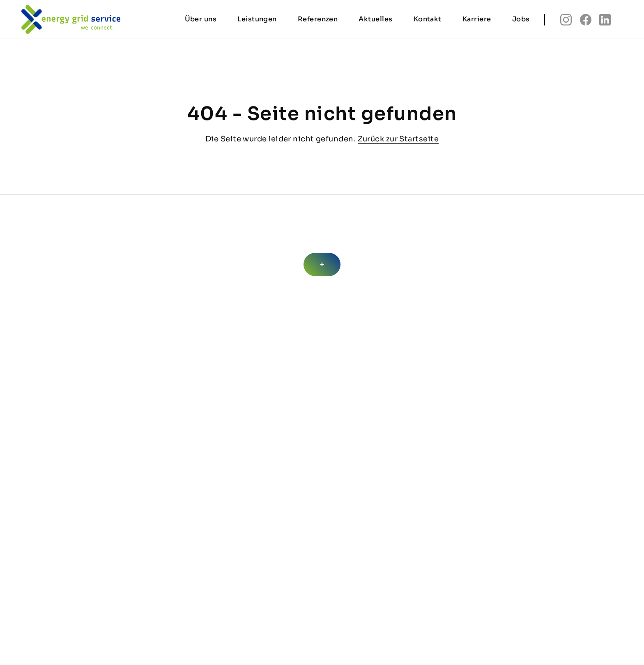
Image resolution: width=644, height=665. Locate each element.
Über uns (201, 21)
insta (566, 22)
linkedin (605, 22)
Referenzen (318, 21)
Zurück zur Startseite (398, 139)
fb (586, 22)
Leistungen (257, 21)
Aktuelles (375, 21)
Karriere (477, 21)
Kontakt (428, 21)
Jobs (521, 21)
